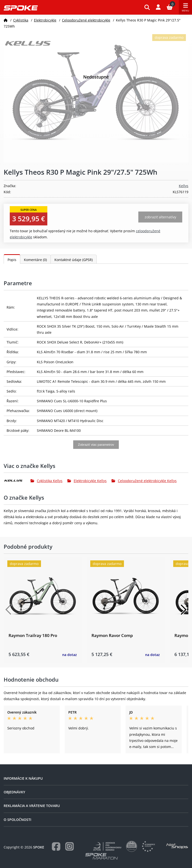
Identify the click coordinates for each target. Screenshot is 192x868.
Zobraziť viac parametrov (96, 445)
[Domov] (6, 20)
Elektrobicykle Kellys (87, 481)
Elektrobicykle (45, 20)
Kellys (184, 186)
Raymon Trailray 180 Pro (33, 635)
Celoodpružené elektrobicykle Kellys (144, 481)
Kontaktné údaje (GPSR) (74, 260)
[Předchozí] (9, 610)
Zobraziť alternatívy (160, 217)
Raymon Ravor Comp (112, 635)
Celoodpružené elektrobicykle (86, 20)
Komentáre (35, 260)
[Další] (183, 610)
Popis (12, 260)
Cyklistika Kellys (46, 481)
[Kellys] (17, 481)
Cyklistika (21, 20)
